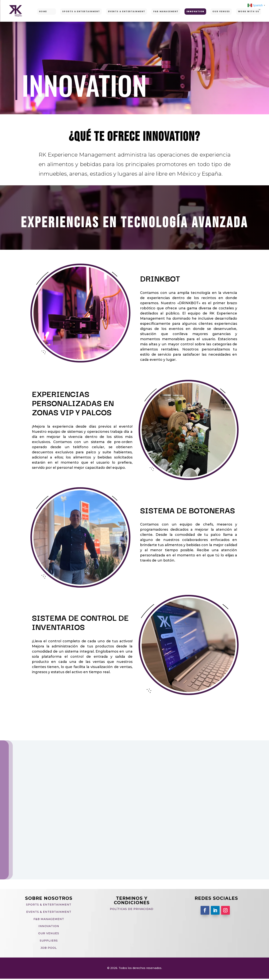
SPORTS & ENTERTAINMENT (81, 12)
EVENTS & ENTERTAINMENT (127, 12)
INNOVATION (195, 12)
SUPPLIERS (49, 941)
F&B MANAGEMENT (166, 12)
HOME (43, 12)
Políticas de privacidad (132, 909)
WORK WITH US (249, 12)
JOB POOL (49, 948)
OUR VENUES (221, 12)
